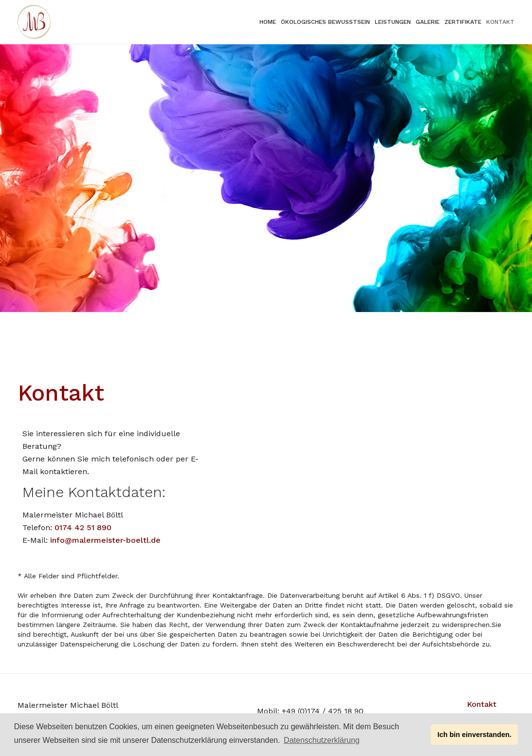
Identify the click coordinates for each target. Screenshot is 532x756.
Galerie (428, 22)
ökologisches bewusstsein (325, 22)
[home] (34, 22)
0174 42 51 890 (83, 527)
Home (268, 22)
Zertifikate (463, 22)
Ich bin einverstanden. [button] (475, 735)
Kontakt (482, 704)
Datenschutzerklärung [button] (322, 740)
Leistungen (393, 22)
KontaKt (500, 22)
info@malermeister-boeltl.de (105, 540)
